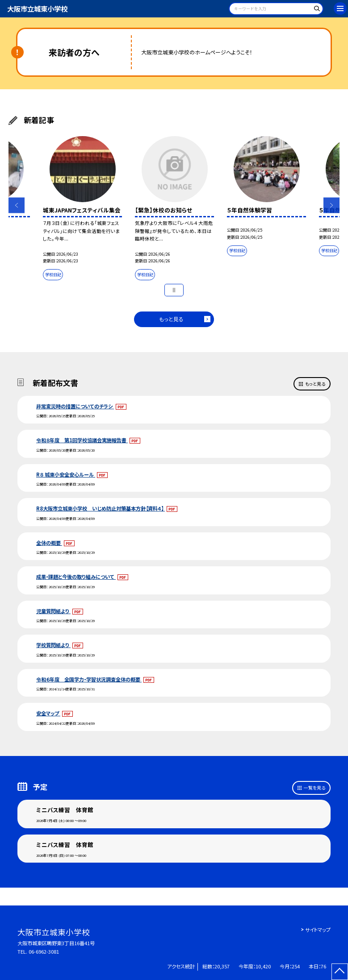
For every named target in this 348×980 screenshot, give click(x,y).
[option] (82, 210)
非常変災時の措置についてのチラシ (75, 406)
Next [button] (331, 205)
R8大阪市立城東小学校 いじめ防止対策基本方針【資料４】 (101, 508)
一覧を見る (314, 788)
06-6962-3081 (44, 951)
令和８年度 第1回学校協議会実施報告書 (82, 440)
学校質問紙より (53, 645)
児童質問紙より (53, 611)
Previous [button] (16, 205)
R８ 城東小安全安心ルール (66, 474)
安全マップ (48, 713)
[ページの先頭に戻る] (340, 972)
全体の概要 (49, 543)
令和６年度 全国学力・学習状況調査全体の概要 (89, 679)
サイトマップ (318, 930)
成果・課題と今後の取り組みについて (76, 577)
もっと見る (171, 319)
